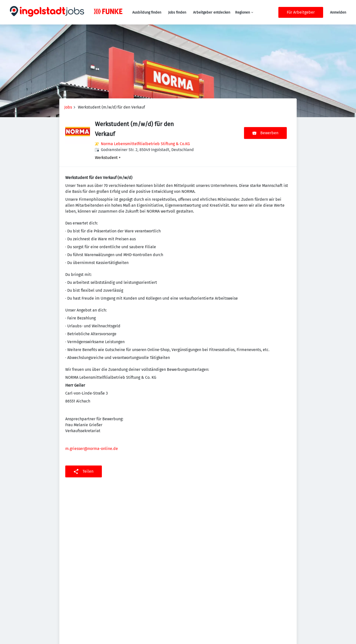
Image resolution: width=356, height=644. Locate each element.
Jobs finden (177, 12)
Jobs (68, 107)
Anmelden (338, 12)
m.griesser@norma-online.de (92, 449)
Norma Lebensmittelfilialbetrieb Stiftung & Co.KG (145, 144)
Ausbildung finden (147, 12)
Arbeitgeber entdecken (212, 12)
